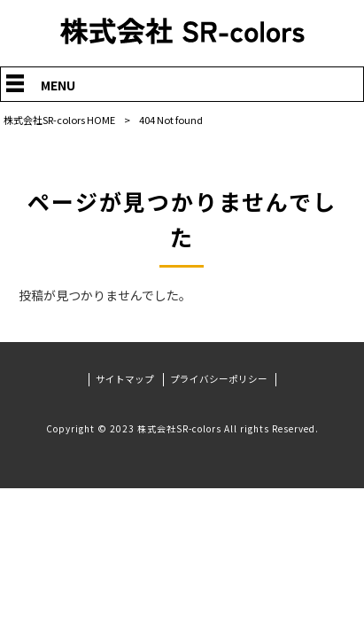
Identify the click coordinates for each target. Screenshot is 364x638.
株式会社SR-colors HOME (59, 120)
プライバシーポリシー (219, 380)
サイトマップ (125, 380)
